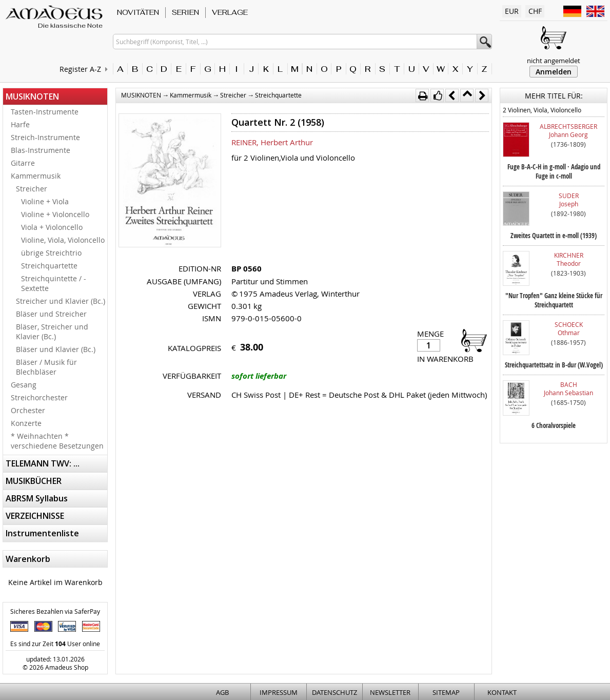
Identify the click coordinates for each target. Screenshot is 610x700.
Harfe (20, 124)
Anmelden (554, 72)
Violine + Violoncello (55, 214)
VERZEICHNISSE (35, 516)
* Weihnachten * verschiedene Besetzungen (57, 441)
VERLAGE (230, 12)
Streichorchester (39, 397)
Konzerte (26, 423)
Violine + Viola (45, 201)
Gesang (24, 385)
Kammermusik (36, 176)
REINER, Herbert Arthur (272, 142)
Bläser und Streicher (51, 314)
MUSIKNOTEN (32, 96)
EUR (512, 11)
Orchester (28, 410)
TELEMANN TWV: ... (43, 463)
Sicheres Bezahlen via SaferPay (55, 611)
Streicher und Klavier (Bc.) (61, 301)
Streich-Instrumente (45, 137)
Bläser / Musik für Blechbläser (46, 367)
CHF (535, 11)
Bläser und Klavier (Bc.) (56, 349)
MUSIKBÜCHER (34, 481)
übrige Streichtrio (51, 253)
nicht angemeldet (554, 61)
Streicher (32, 189)
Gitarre (23, 163)
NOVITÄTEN (138, 12)
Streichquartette (49, 266)
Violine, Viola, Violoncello (63, 240)
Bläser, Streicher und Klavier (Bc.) (52, 332)
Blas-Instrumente (41, 150)
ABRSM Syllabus (37, 498)
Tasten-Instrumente (45, 112)
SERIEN (185, 12)
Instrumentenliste (42, 533)
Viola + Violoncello (52, 227)
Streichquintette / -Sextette (54, 283)
